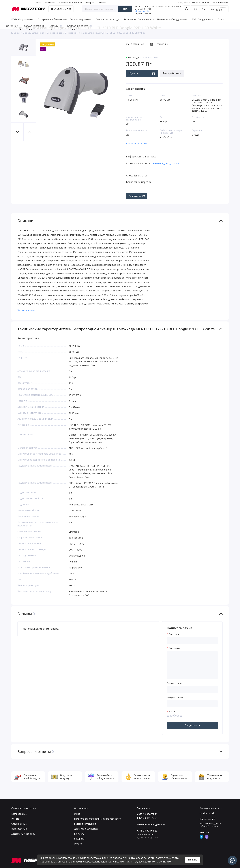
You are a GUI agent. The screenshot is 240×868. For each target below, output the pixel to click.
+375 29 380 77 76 (193, 3)
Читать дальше (26, 310)
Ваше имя (174, 634)
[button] (17, 132)
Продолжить (192, 725)
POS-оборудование (23, 19)
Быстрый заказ (172, 73)
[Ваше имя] (192, 640)
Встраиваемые (19, 829)
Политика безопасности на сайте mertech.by (97, 819)
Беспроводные (19, 814)
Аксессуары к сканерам (23, 834)
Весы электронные (81, 19)
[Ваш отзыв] (192, 665)
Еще (221, 19)
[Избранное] (204, 9)
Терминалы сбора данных (139, 19)
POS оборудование (203, 19)
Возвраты (90, 3)
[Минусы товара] (192, 704)
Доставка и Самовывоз (70, 3)
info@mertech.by (142, 11)
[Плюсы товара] (192, 690)
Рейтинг (173, 712)
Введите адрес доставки (165, 163)
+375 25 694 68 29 (147, 831)
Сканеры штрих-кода (108, 19)
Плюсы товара (174, 683)
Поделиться (137, 196)
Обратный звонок (143, 14)
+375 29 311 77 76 (147, 818)
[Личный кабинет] (187, 9)
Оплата (103, 3)
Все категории (61, 9)
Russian (220, 3)
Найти (125, 9)
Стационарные (19, 824)
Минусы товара (175, 697)
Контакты (50, 3)
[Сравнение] (195, 9)
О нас (39, 3)
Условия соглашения (85, 824)
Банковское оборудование (173, 19)
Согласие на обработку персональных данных (84, 862)
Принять (193, 860)
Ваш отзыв (174, 648)
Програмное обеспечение (52, 19)
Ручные (15, 819)
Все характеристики (137, 144)
